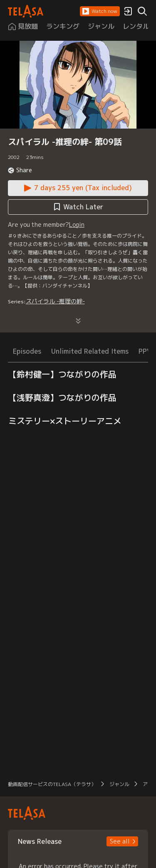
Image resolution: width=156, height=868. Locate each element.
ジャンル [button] (119, 784)
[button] (100, 11)
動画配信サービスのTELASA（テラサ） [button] (52, 784)
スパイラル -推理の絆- (55, 301)
